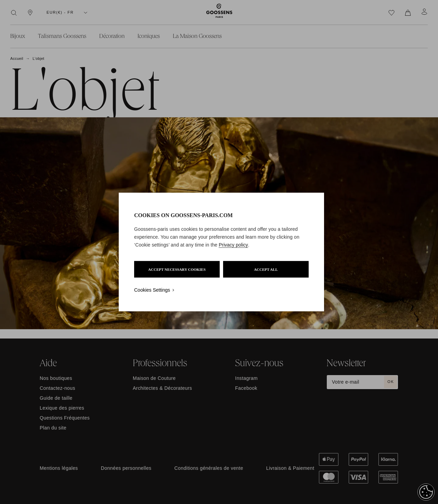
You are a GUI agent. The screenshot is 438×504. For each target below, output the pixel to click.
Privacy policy (233, 245)
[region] (221, 252)
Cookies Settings (152, 290)
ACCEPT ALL (266, 269)
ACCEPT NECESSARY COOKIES (177, 269)
